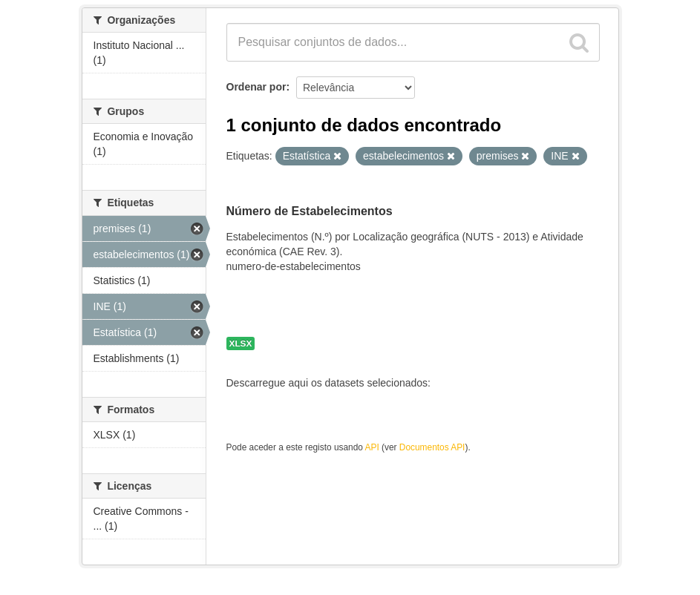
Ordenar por (256, 87)
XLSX (241, 343)
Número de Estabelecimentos (310, 211)
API (372, 447)
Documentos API (432, 447)
